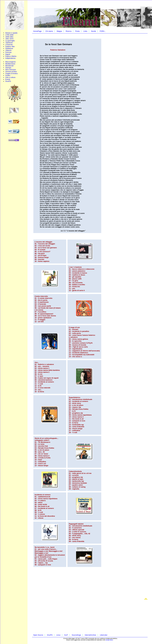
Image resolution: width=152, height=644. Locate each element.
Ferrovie (8, 52)
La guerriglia (10, 41)
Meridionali (9, 66)
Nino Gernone (11, 70)
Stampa (8, 68)
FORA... (103, 31)
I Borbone (9, 43)
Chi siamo (49, 31)
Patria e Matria (11, 56)
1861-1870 (9, 39)
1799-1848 (9, 35)
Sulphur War (10, 46)
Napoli (8, 54)
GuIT (66, 635)
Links (85, 31)
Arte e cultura (10, 77)
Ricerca (69, 31)
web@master (109, 640)
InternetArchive (90, 635)
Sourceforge (76, 635)
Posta (77, 31)
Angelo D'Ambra (11, 73)
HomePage (37, 31)
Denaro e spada (11, 33)
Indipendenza (10, 58)
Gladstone (9, 48)
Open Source (38, 635)
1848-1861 (9, 37)
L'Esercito (9, 45)
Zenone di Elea (11, 72)
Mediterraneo (10, 64)
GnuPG (8, 81)
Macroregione (11, 62)
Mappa (59, 31)
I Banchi (8, 50)
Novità (94, 31)
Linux (58, 635)
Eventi (8, 79)
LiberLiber (104, 635)
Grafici (8, 75)
